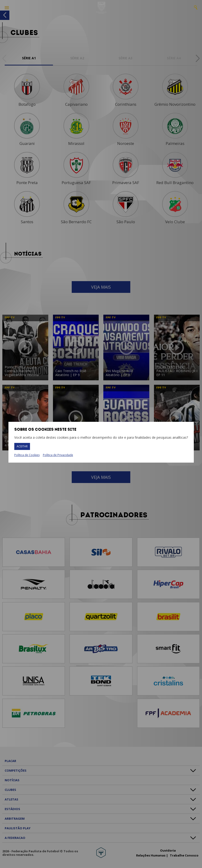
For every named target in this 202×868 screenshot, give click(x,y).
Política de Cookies (27, 455)
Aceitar (22, 446)
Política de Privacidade (58, 455)
